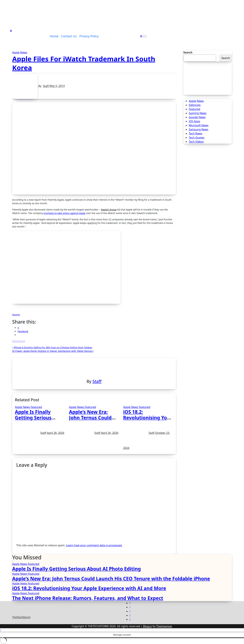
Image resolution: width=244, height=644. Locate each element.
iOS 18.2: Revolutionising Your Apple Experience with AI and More (89, 588)
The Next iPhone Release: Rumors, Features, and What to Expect (88, 598)
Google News (197, 117)
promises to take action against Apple (64, 213)
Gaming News (198, 113)
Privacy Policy (89, 36)
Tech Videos (196, 142)
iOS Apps (194, 121)
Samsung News (199, 129)
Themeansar (164, 626)
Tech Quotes (197, 138)
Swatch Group (109, 210)
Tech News (196, 133)
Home (54, 36)
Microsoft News (199, 125)
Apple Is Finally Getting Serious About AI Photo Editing (77, 569)
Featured (36, 407)
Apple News (20, 52)
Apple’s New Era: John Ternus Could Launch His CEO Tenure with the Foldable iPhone (111, 579)
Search (188, 52)
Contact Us (69, 36)
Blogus (147, 626)
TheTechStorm (21, 617)
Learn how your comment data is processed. (94, 545)
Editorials (195, 105)
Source (16, 315)
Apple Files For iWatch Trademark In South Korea (84, 63)
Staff (46, 86)
